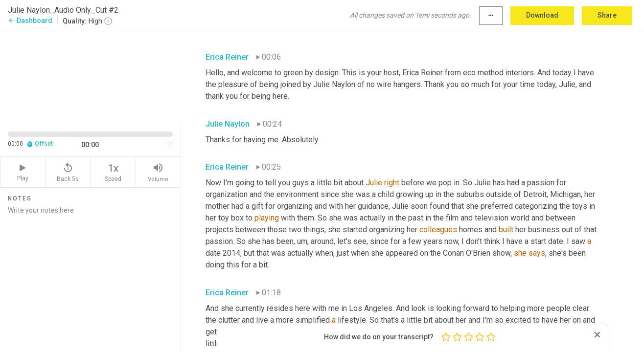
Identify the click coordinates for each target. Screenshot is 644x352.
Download (542, 15)
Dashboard (30, 21)
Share (607, 15)
